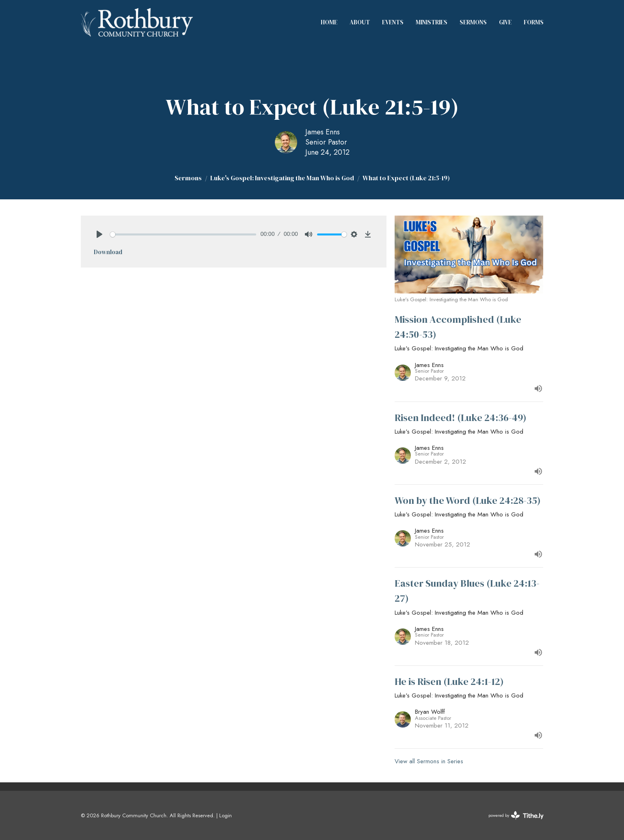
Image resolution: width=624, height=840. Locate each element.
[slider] (183, 234)
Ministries (432, 22)
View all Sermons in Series (429, 761)
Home (329, 22)
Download (108, 252)
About (360, 22)
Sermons (473, 22)
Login (226, 815)
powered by (516, 815)
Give (505, 22)
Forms (534, 22)
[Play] (99, 234)
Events (393, 22)
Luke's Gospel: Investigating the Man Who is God (282, 178)
